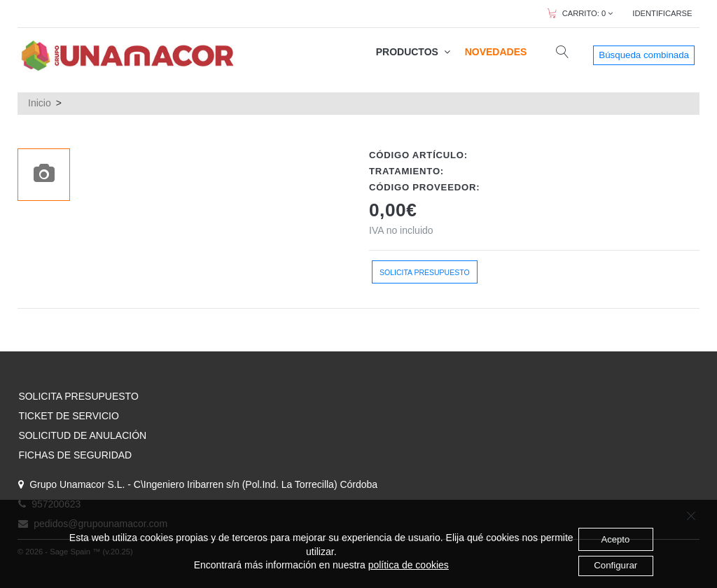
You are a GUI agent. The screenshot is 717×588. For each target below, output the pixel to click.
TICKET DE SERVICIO (68, 416)
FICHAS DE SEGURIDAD (75, 455)
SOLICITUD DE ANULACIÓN (82, 435)
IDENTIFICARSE (662, 13)
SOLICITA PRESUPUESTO (78, 396)
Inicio (40, 103)
